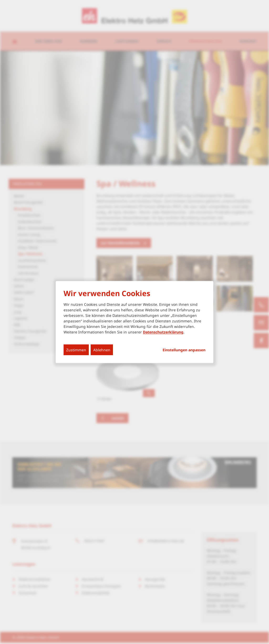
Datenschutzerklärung (163, 332)
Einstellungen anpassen (184, 350)
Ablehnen (102, 350)
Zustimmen (76, 350)
